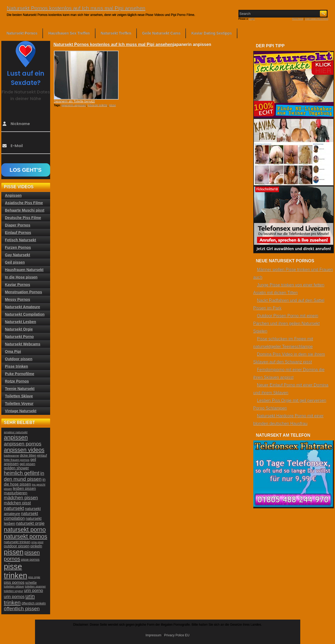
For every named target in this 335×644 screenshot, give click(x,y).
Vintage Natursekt (21, 411)
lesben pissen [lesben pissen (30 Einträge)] (24, 488)
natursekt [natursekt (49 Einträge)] (14, 508)
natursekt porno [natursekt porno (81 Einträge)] (25, 529)
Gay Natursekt (18, 255)
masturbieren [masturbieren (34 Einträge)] (16, 493)
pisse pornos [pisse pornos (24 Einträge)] (30, 560)
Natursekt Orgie (19, 329)
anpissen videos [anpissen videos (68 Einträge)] (24, 450)
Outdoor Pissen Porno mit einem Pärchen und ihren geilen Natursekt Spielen (287, 323)
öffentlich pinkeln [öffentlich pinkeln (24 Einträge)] (34, 603)
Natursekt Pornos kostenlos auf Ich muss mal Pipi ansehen (76, 8)
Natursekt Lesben (21, 322)
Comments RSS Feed (317, 19)
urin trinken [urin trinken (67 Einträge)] (19, 599)
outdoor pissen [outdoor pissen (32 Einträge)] (17, 546)
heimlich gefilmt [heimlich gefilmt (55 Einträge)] (22, 473)
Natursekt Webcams (23, 344)
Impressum (153, 635)
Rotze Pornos (17, 381)
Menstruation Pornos (24, 292)
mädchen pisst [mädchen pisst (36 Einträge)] (18, 503)
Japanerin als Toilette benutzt (74, 101)
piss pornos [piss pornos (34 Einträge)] (14, 582)
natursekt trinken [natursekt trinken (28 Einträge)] (17, 542)
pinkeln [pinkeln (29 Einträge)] (36, 546)
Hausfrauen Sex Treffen (69, 33)
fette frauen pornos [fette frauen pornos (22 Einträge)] (17, 460)
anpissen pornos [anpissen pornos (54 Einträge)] (23, 444)
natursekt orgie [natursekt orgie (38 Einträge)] (30, 523)
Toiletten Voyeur (19, 403)
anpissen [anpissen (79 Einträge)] (16, 437)
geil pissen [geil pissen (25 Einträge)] (27, 464)
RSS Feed (298, 19)
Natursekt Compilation (25, 314)
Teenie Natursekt (20, 389)
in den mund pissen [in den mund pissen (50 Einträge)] (24, 476)
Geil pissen (15, 262)
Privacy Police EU (177, 635)
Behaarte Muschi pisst (25, 210)
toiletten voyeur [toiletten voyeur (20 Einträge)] (14, 591)
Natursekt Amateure (23, 307)
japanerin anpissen (74, 105)
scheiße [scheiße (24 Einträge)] (31, 583)
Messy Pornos (18, 299)
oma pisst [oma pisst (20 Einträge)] (37, 542)
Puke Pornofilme (20, 374)
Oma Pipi (13, 351)
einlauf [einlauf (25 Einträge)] (42, 456)
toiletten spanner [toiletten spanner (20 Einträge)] (35, 586)
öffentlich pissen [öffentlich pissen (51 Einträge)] (22, 609)
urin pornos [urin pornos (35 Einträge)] (14, 597)
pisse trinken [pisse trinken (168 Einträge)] (16, 571)
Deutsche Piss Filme (23, 218)
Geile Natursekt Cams (161, 33)
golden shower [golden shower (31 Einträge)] (17, 468)
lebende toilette (97, 105)
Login (252, 19)
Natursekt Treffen (116, 33)
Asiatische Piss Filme (24, 203)
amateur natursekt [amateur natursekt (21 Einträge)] (16, 432)
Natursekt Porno (19, 337)
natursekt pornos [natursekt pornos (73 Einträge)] (26, 536)
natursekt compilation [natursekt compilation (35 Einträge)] (21, 516)
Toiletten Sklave (19, 396)
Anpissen (13, 195)
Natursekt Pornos (22, 33)
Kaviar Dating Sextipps (212, 33)
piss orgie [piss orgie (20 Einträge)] (34, 577)
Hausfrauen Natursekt (24, 270)
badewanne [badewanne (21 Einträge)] (12, 456)
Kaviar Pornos (18, 285)
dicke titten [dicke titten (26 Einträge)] (28, 455)
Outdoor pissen (19, 359)
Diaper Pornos (18, 225)
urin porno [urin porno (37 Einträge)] (33, 591)
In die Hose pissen (21, 277)
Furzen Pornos (18, 247)
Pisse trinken (17, 366)
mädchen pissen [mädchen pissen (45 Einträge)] (21, 498)
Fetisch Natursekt (21, 240)
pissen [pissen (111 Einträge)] (14, 552)
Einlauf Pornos (18, 233)
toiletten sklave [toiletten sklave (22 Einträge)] (14, 586)
